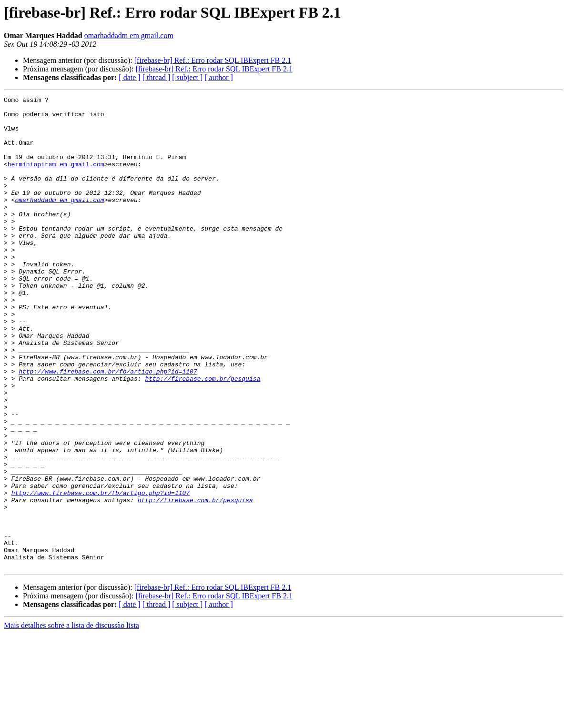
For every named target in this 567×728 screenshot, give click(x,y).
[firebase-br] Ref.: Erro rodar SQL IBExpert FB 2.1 (213, 60)
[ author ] (219, 77)
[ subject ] (187, 77)
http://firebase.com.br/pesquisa (202, 435)
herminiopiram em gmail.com (56, 178)
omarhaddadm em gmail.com (129, 35)
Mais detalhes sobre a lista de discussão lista (71, 720)
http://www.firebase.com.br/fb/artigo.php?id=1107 (108, 427)
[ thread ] (157, 77)
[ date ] (129, 77)
